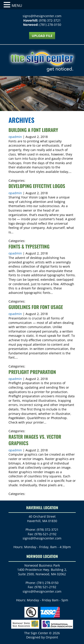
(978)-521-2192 (45, 534)
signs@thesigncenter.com (42, 16)
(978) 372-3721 (50, 20)
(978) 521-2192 (45, 587)
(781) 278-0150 (50, 25)
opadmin (15, 137)
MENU (17, 6)
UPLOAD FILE (42, 36)
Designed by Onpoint (42, 637)
